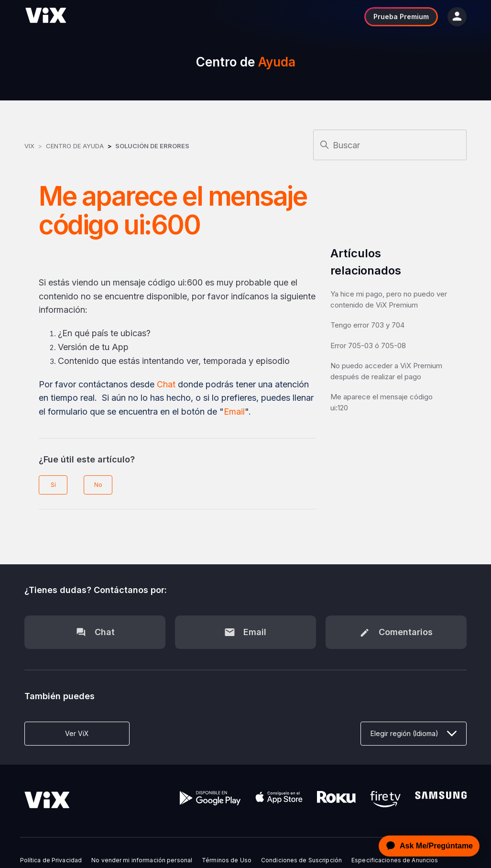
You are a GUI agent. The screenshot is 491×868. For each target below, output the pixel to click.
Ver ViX (77, 733)
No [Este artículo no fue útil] (98, 485)
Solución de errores (152, 146)
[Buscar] (390, 145)
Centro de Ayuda (75, 146)
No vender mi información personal (142, 860)
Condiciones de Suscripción (301, 860)
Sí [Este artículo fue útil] (53, 485)
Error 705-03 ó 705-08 (368, 346)
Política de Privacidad (51, 860)
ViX (29, 146)
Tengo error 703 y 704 (367, 325)
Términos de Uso (227, 860)
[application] (426, 846)
